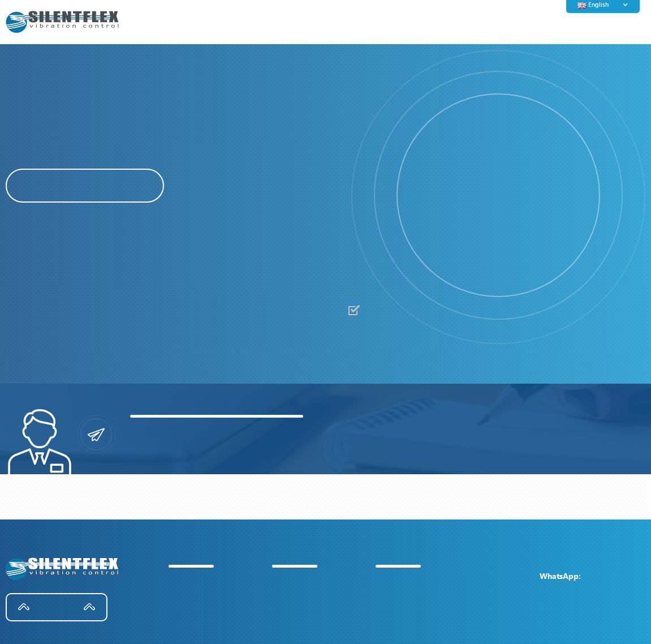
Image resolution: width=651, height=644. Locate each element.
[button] (419, 197)
